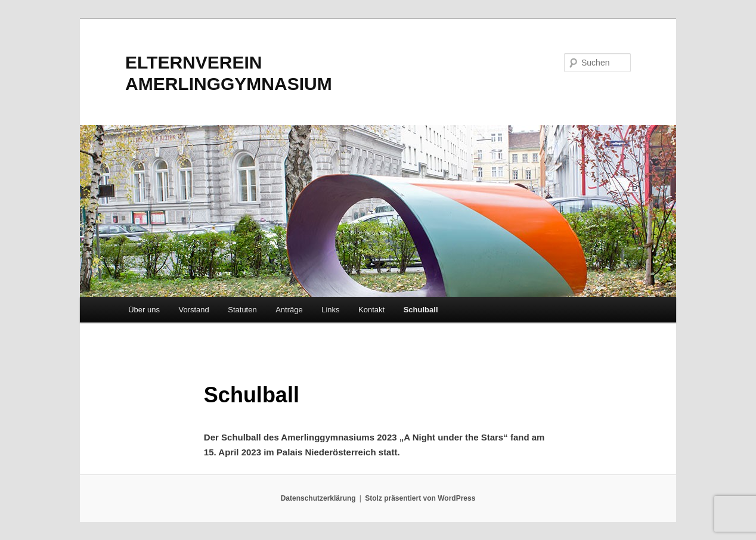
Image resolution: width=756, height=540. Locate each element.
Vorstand (193, 310)
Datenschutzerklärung (318, 498)
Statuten (242, 310)
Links (330, 310)
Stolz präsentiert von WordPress (420, 498)
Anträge (289, 310)
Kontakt (371, 310)
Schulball (421, 310)
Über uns (144, 310)
